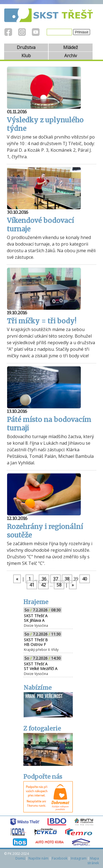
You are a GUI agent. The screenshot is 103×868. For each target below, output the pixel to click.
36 (44, 579)
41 (32, 585)
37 (55, 579)
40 (85, 579)
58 (59, 585)
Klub (26, 56)
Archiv (71, 56)
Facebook (60, 858)
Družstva (26, 47)
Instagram (79, 858)
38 (67, 579)
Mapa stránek (93, 861)
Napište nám (38, 858)
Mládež (71, 47)
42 (43, 585)
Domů (20, 858)
